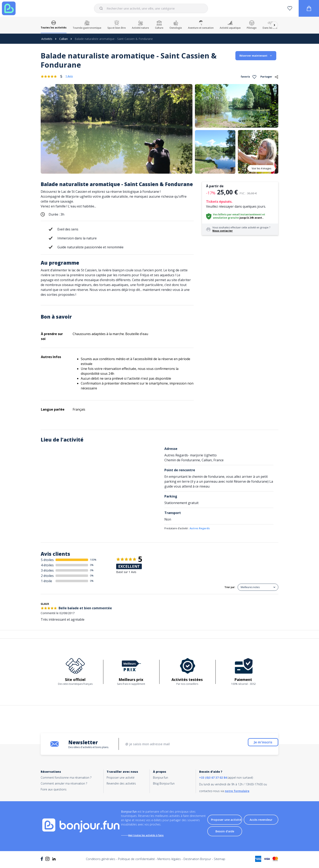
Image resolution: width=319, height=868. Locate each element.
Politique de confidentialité (136, 862)
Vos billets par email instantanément (237, 214)
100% (93, 560)
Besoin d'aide (225, 833)
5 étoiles (47, 560)
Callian (63, 39)
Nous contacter (223, 231)
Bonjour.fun (161, 778)
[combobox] (151, 8)
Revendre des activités (121, 783)
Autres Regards (200, 528)
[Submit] (102, 8)
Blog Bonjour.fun (164, 783)
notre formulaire (237, 791)
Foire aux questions (54, 789)
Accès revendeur (261, 821)
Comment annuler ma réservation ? (64, 783)
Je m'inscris (253, 744)
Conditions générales (101, 862)
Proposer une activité (121, 778)
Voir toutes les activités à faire (150, 835)
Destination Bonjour (197, 862)
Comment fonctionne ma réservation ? (66, 778)
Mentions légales (169, 862)
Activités (47, 39)
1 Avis (69, 76)
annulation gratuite (226, 218)
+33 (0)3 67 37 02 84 (213, 778)
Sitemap (220, 862)
